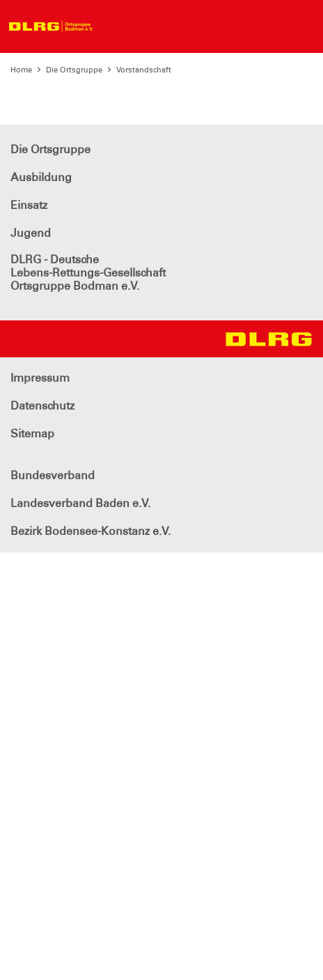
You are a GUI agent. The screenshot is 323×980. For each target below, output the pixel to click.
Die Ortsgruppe (74, 70)
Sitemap (32, 434)
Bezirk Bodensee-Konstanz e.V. (90, 531)
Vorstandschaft (144, 70)
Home (21, 70)
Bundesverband (53, 475)
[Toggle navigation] (113, 26)
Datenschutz (42, 406)
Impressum (40, 378)
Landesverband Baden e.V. (80, 503)
